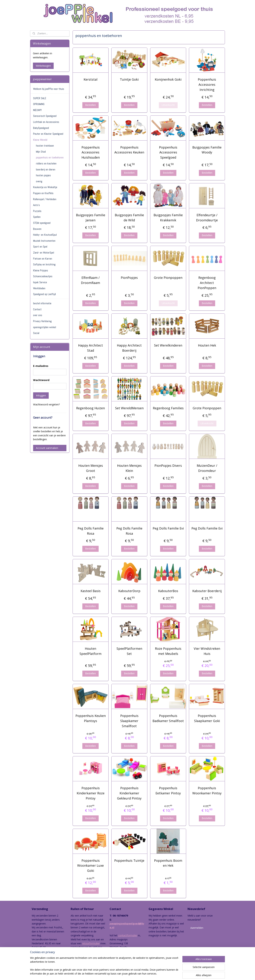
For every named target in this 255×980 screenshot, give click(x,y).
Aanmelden (197, 928)
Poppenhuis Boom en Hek (168, 863)
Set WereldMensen (129, 408)
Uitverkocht (168, 105)
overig (39, 181)
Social (36, 333)
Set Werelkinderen (168, 345)
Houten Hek (207, 345)
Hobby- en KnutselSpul (45, 235)
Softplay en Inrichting (44, 264)
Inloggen (41, 395)
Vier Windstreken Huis (207, 651)
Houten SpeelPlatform (90, 651)
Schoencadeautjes (43, 276)
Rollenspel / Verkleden (45, 199)
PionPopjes (129, 278)
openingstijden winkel (45, 327)
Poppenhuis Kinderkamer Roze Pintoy (90, 793)
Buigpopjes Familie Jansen (90, 218)
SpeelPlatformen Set (129, 651)
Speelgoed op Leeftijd (44, 294)
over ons (38, 315)
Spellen (37, 217)
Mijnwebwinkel (166, 974)
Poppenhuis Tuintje (129, 860)
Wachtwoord (41, 380)
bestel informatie (42, 303)
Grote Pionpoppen (168, 278)
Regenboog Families (168, 408)
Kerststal (90, 79)
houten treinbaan (45, 146)
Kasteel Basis (90, 591)
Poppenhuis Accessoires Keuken (129, 150)
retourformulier (91, 943)
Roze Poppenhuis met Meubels (168, 651)
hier (78, 955)
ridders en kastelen (46, 163)
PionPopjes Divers (168, 466)
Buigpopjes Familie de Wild (129, 218)
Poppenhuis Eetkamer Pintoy (168, 791)
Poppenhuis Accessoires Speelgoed (168, 152)
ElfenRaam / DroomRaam (90, 280)
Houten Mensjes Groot (90, 468)
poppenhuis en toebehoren (50, 157)
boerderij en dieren (46, 169)
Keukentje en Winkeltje (45, 187)
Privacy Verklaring (42, 321)
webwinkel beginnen (135, 974)
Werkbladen (39, 288)
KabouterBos (168, 591)
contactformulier (128, 935)
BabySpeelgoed (41, 128)
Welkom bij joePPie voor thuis (49, 89)
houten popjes (43, 175)
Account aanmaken (47, 448)
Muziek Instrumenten (44, 241)
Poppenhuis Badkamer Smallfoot (168, 718)
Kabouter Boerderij (207, 591)
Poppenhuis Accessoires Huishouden (90, 152)
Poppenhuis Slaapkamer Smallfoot (129, 721)
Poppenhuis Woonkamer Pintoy (207, 791)
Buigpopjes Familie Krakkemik (168, 218)
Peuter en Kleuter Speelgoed (48, 134)
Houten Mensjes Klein (129, 468)
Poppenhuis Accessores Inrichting (207, 85)
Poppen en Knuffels (43, 193)
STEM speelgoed (42, 223)
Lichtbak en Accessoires (46, 122)
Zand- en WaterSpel (44, 253)
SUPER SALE (40, 98)
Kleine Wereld (40, 140)
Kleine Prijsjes (41, 270)
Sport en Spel (40, 247)
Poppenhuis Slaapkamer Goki (207, 718)
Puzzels (37, 211)
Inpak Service (40, 282)
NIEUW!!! (37, 110)
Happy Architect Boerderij (129, 348)
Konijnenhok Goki (168, 79)
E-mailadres (41, 366)
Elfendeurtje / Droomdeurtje (207, 218)
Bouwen (37, 229)
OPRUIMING (39, 104)
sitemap (114, 974)
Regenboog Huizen (90, 408)
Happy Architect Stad (90, 348)
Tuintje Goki (129, 79)
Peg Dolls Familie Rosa (90, 531)
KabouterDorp (129, 591)
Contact (37, 309)
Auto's (36, 205)
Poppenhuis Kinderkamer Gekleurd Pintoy (129, 793)
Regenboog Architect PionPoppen (207, 283)
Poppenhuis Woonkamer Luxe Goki (90, 866)
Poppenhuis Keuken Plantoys (90, 718)
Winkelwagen (43, 66)
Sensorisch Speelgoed (45, 116)
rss (122, 974)
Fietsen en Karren (43, 259)
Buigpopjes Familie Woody (207, 150)
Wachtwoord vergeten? (46, 404)
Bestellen (90, 105)
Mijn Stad (41, 152)
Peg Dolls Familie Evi (168, 528)
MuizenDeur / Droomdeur (207, 468)
